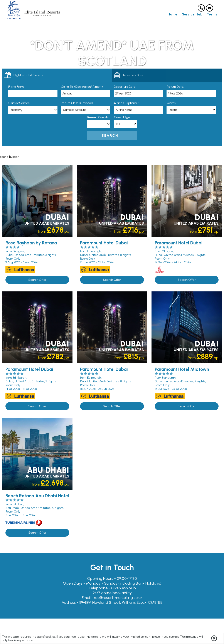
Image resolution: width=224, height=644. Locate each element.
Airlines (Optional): (126, 103)
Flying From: (16, 87)
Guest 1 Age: (122, 117)
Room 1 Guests (98, 117)
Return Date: (175, 87)
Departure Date (125, 87)
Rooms (171, 103)
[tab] (57, 75)
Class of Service (19, 103)
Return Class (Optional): (77, 103)
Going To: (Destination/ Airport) (82, 87)
